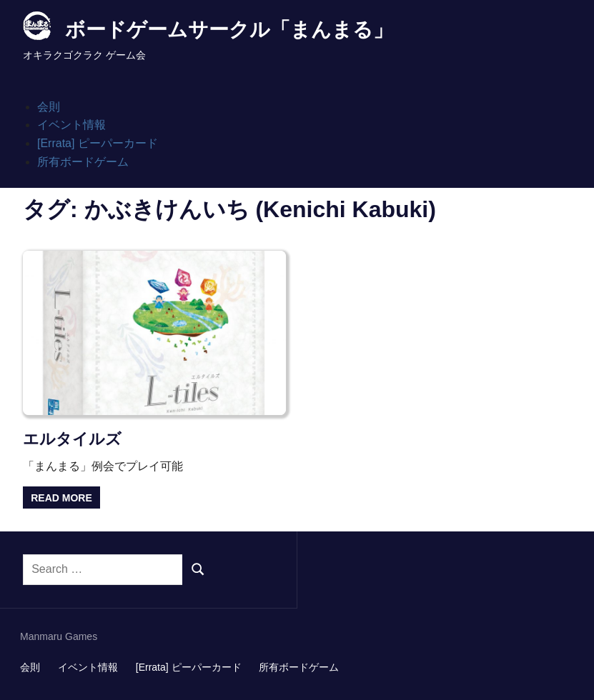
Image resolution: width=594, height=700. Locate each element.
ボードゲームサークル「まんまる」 (229, 30)
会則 (49, 107)
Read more (61, 498)
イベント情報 (71, 125)
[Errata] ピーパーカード (98, 143)
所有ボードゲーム (83, 162)
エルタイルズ (72, 439)
